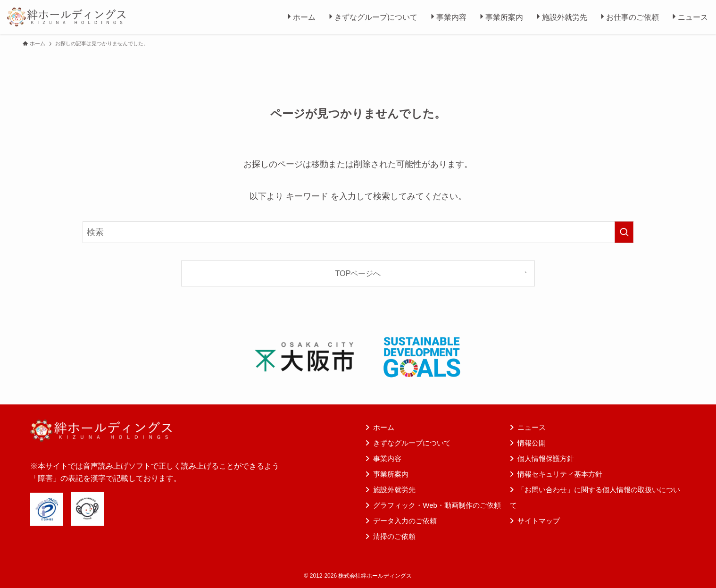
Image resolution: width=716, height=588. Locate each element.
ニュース (532, 427)
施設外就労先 (394, 490)
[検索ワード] (358, 232)
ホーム (384, 427)
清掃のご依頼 (394, 536)
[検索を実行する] (624, 232)
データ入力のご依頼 (405, 521)
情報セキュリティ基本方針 (560, 474)
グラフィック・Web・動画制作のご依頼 (437, 505)
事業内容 (387, 458)
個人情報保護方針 (546, 458)
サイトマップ (539, 521)
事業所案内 (391, 474)
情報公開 (532, 443)
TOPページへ (358, 273)
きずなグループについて (412, 443)
